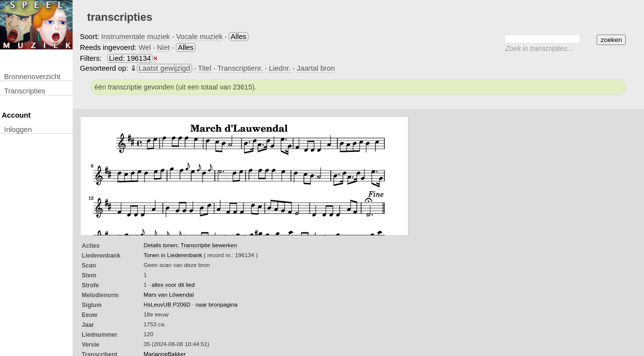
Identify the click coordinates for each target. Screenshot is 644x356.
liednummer (100, 335)
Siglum (92, 305)
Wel (145, 47)
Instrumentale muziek (136, 37)
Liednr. (281, 68)
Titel (206, 68)
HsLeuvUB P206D (167, 304)
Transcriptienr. (241, 68)
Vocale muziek (199, 37)
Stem (89, 275)
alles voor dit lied (173, 285)
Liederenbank (101, 256)
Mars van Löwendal (169, 294)
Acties (91, 246)
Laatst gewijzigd (164, 68)
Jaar (88, 325)
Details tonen (161, 245)
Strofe (91, 285)
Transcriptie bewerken (209, 245)
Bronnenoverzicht (32, 77)
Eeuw (90, 315)
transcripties (24, 91)
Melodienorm (101, 295)
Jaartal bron (316, 68)
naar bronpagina (217, 304)
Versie (91, 345)
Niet (163, 47)
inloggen (18, 130)
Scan (89, 266)
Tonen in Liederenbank (174, 255)
